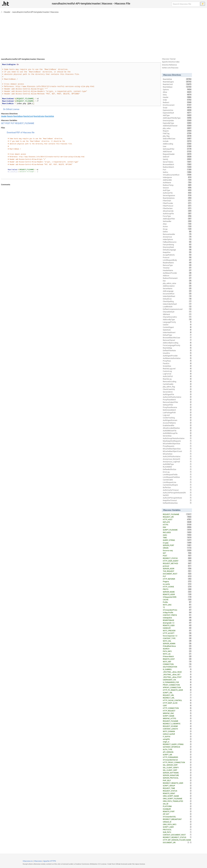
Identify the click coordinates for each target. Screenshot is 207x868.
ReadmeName (177, 263)
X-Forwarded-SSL (177, 817)
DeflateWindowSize (177, 503)
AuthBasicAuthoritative (177, 358)
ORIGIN (177, 548)
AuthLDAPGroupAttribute (177, 498)
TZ (177, 607)
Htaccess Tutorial (169, 59)
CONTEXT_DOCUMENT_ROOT (177, 835)
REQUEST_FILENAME (25, 123)
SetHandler (177, 221)
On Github (7, 109)
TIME (177, 538)
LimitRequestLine (177, 482)
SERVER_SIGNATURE (177, 775)
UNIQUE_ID (177, 822)
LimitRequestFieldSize (177, 477)
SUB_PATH (177, 832)
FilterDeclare (177, 208)
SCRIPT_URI (177, 755)
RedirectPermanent (177, 278)
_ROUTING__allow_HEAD (177, 672)
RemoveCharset (177, 340)
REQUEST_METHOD (177, 563)
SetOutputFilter (177, 149)
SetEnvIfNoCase (177, 139)
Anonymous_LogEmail (177, 462)
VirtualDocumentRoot (177, 175)
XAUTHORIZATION (177, 667)
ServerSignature (177, 195)
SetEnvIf (177, 157)
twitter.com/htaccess (170, 68)
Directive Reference (169, 65)
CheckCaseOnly (177, 389)
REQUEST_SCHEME (177, 726)
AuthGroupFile (177, 213)
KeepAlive (177, 252)
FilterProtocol (177, 206)
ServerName (177, 288)
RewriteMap (177, 348)
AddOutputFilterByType (177, 118)
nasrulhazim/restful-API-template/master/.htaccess (35, 12)
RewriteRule (49, 116)
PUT (13, 123)
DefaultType (177, 335)
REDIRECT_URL (177, 698)
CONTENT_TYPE (177, 638)
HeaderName (177, 270)
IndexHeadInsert (177, 332)
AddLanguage (177, 291)
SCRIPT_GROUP (177, 786)
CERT (177, 705)
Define (177, 232)
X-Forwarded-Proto (177, 610)
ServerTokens (177, 162)
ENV (177, 527)
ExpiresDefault (177, 113)
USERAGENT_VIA (177, 680)
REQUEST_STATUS (177, 791)
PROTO (177, 589)
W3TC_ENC (177, 605)
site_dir (177, 804)
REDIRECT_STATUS (177, 558)
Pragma (177, 581)
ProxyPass (177, 361)
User (177, 146)
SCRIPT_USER (177, 827)
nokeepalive (177, 618)
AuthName (177, 182)
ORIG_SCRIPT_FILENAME (177, 799)
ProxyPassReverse (177, 407)
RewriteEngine (39, 116)
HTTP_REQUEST (177, 711)
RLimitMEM (177, 467)
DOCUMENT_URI (176, 842)
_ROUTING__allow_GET (177, 674)
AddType (177, 115)
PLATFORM (177, 806)
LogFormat (177, 374)
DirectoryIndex (177, 120)
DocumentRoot (177, 294)
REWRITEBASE (177, 620)
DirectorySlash (177, 247)
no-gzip (177, 543)
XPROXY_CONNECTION (177, 687)
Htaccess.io (28, 861)
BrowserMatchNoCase (177, 338)
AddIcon (177, 276)
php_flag (177, 136)
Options (177, 89)
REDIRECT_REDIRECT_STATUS (177, 837)
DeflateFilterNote (177, 350)
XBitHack (177, 314)
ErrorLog (177, 472)
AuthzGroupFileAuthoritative (177, 438)
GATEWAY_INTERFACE (177, 747)
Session (177, 188)
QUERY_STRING (177, 540)
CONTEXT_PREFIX (177, 615)
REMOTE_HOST (177, 659)
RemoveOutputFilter (177, 402)
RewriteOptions (177, 198)
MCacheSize (177, 454)
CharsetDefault (177, 312)
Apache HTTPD (50, 861)
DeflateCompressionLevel (177, 309)
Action (177, 226)
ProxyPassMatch (177, 400)
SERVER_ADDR (177, 569)
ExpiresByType (177, 123)
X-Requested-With (177, 597)
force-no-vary (177, 550)
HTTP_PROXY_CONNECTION (177, 762)
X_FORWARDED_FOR (177, 682)
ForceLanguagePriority (177, 345)
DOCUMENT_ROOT (177, 574)
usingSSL (177, 739)
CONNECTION (177, 664)
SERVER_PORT (177, 545)
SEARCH (177, 649)
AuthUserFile (177, 193)
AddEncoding (177, 144)
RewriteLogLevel (177, 369)
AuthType (177, 190)
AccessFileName (177, 423)
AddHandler (177, 180)
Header (7, 12)
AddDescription (177, 286)
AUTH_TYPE (177, 749)
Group (177, 229)
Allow (177, 92)
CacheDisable (177, 384)
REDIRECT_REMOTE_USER (177, 783)
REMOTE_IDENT (177, 793)
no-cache (177, 584)
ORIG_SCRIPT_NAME (177, 796)
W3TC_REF (177, 662)
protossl (177, 566)
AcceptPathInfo (177, 255)
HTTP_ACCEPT (177, 633)
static (177, 535)
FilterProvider (177, 203)
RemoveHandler (177, 234)
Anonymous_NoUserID (177, 459)
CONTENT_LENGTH (177, 729)
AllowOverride (177, 211)
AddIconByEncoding (177, 343)
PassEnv (177, 363)
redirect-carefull (177, 734)
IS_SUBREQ (177, 669)
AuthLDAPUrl (177, 376)
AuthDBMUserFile (177, 431)
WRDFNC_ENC (177, 713)
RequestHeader (177, 154)
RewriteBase (18, 116)
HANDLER (177, 628)
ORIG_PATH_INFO (177, 824)
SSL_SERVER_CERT (177, 765)
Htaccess (38, 861)
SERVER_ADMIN (177, 643)
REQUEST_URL (177, 695)
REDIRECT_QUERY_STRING (177, 744)
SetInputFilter (177, 405)
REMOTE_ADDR (177, 594)
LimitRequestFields (177, 474)
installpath (177, 809)
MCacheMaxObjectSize (177, 449)
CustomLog (177, 371)
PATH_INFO (177, 651)
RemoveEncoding (177, 381)
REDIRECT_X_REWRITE (177, 724)
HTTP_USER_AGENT (177, 561)
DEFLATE (177, 522)
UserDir (177, 325)
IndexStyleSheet (177, 296)
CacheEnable (177, 480)
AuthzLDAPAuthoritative (177, 397)
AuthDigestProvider (177, 356)
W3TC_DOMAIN (177, 731)
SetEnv (177, 172)
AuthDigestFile (177, 394)
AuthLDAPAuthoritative (177, 456)
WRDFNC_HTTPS (177, 718)
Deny (177, 95)
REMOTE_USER (177, 625)
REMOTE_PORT (177, 811)
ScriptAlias (177, 366)
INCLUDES (177, 532)
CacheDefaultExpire (177, 485)
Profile (177, 602)
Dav (177, 281)
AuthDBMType (177, 464)
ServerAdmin (177, 392)
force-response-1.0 (177, 636)
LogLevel (177, 415)
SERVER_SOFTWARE (177, 773)
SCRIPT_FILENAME (177, 530)
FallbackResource (177, 242)
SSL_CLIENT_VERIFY (177, 768)
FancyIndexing (177, 244)
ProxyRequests (177, 446)
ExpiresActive (177, 110)
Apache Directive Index (171, 62)
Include (177, 141)
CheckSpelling (177, 301)
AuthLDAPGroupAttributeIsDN (177, 493)
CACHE (177, 600)
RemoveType (177, 265)
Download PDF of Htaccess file (21, 133)
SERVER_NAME (177, 592)
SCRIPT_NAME (177, 716)
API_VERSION (177, 752)
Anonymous (177, 237)
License (16, 109)
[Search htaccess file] (186, 4)
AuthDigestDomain (177, 420)
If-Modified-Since (177, 646)
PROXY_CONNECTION (177, 685)
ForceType (177, 216)
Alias (177, 224)
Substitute (177, 330)
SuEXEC (177, 495)
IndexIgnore (177, 177)
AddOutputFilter (177, 219)
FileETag (177, 133)
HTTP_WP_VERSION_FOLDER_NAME (177, 840)
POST (8, 123)
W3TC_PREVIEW (177, 631)
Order (177, 100)
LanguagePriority (177, 322)
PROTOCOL (177, 830)
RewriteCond (28, 116)
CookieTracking (177, 418)
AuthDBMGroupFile (177, 433)
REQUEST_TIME (177, 788)
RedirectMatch (177, 167)
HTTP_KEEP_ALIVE (177, 703)
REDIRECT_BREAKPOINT (177, 819)
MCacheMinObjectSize (177, 443)
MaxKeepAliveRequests (177, 441)
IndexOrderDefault (177, 304)
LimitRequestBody (177, 260)
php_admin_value (177, 283)
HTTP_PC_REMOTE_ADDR (177, 690)
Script (177, 108)
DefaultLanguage (177, 250)
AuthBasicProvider (177, 273)
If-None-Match (177, 656)
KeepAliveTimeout (177, 500)
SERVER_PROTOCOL (177, 778)
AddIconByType (177, 319)
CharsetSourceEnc (177, 317)
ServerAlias (177, 436)
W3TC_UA (177, 654)
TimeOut (177, 268)
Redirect (177, 102)
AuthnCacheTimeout (177, 490)
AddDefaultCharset (177, 126)
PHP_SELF (177, 780)
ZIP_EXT (177, 814)
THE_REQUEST (177, 571)
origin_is (177, 742)
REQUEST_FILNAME (177, 721)
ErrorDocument (177, 105)
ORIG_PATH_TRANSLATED (177, 801)
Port (177, 170)
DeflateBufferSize (177, 469)
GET (3, 123)
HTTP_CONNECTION (177, 708)
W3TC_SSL (177, 641)
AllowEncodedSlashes (177, 428)
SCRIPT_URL (177, 693)
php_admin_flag (177, 387)
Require (10, 116)
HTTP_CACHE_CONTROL (177, 700)
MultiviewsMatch (177, 410)
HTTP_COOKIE (177, 587)
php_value (177, 128)
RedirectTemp (177, 185)
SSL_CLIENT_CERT (177, 770)
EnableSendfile (177, 425)
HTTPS (177, 525)
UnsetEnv (177, 353)
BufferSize (177, 487)
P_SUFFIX (177, 736)
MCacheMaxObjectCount (177, 451)
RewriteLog (177, 379)
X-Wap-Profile (177, 612)
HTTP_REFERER (177, 579)
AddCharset (177, 151)
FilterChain (177, 201)
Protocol (177, 257)
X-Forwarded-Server (177, 760)
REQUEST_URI (177, 517)
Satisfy (177, 159)
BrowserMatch (177, 164)
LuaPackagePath (177, 412)
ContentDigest (177, 327)
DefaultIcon (177, 299)
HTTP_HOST (177, 519)
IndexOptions (177, 239)
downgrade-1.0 (177, 623)
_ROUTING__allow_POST (177, 677)
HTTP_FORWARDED (177, 757)
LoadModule (177, 307)
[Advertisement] (103, 34)
